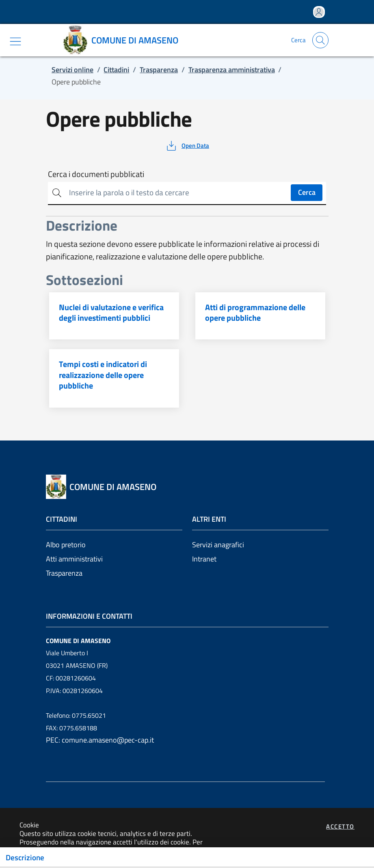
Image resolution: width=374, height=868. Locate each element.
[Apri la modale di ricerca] (320, 40)
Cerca (307, 192)
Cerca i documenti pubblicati (96, 174)
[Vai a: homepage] (123, 40)
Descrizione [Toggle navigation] (25, 857)
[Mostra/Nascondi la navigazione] (15, 41)
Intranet (204, 559)
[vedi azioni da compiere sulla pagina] (187, 146)
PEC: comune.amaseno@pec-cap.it (100, 740)
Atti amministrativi (74, 559)
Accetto (340, 826)
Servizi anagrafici (218, 545)
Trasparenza (64, 573)
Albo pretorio (66, 545)
